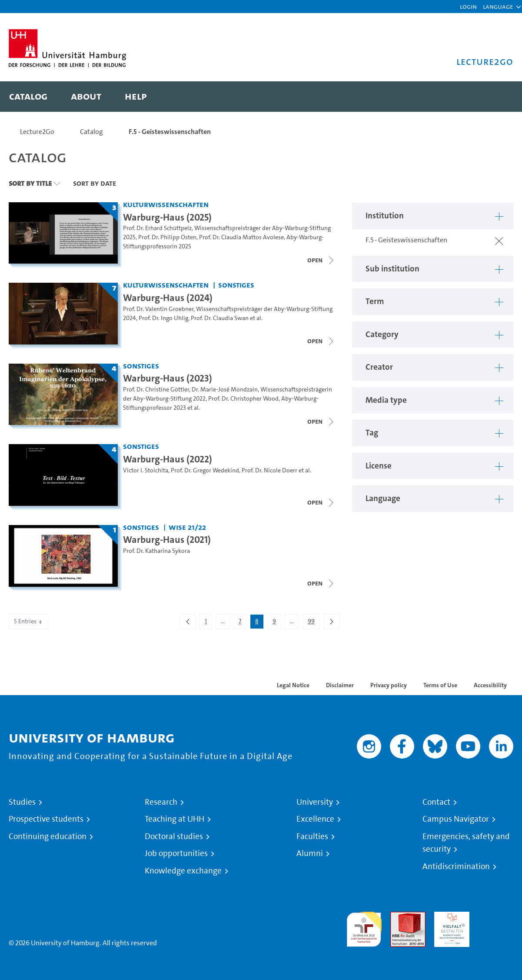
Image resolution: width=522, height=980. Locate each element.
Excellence (315, 819)
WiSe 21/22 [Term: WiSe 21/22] (187, 527)
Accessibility (490, 685)
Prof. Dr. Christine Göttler (156, 390)
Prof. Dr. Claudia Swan (220, 318)
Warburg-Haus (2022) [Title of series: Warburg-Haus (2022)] (168, 459)
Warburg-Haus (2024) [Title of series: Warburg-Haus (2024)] (168, 298)
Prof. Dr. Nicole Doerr (269, 470)
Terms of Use (440, 685)
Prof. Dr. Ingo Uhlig (163, 318)
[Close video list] (321, 260)
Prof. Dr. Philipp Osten (167, 237)
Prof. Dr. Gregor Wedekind (205, 470)
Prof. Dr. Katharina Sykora (156, 551)
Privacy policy (389, 685)
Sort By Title (30, 183)
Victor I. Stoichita (146, 470)
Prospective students (46, 819)
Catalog (91, 132)
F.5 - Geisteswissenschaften (170, 132)
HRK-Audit (450, 917)
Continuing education (48, 836)
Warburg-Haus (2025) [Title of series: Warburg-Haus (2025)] (167, 217)
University (315, 802)
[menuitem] (28, 97)
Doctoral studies (174, 836)
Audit (399, 917)
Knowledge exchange (183, 871)
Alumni (310, 853)
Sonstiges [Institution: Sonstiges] (236, 285)
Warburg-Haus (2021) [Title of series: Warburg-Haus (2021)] (167, 539)
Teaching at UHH (175, 819)
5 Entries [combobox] (29, 621)
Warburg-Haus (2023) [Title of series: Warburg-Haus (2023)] (168, 378)
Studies (22, 802)
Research (161, 802)
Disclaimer (340, 685)
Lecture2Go (37, 132)
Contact (436, 802)
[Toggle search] (498, 97)
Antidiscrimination (456, 866)
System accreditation (496, 922)
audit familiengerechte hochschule (364, 927)
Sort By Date (95, 183)
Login (468, 6)
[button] (498, 7)
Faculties (312, 836)
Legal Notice (293, 685)
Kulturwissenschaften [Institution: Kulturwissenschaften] (166, 204)
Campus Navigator (456, 819)
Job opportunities (176, 853)
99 (314, 623)
